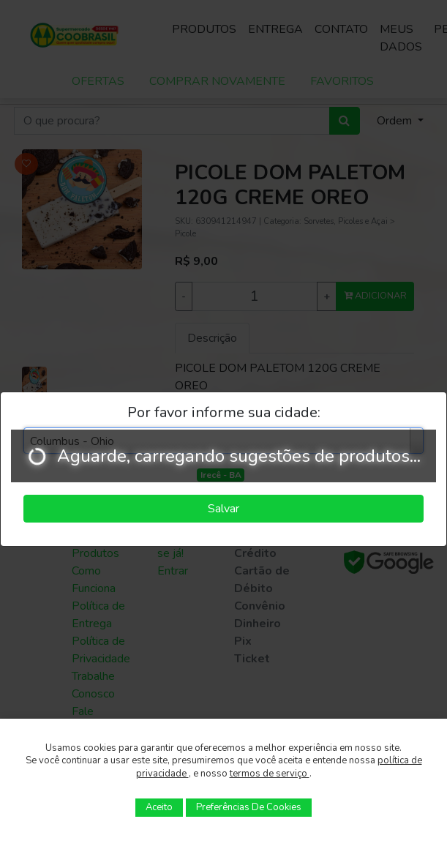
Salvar (223, 509)
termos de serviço (270, 774)
